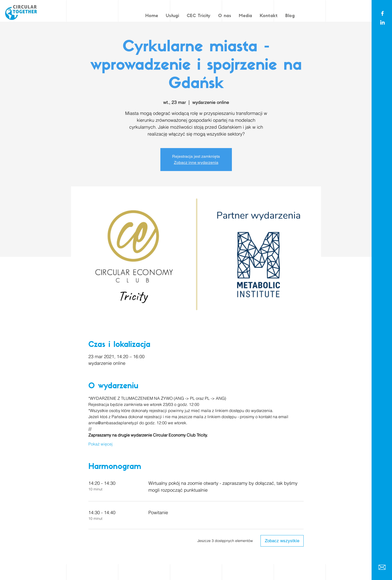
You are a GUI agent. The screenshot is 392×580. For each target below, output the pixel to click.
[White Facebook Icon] (382, 13)
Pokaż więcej (100, 444)
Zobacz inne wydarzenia (196, 162)
